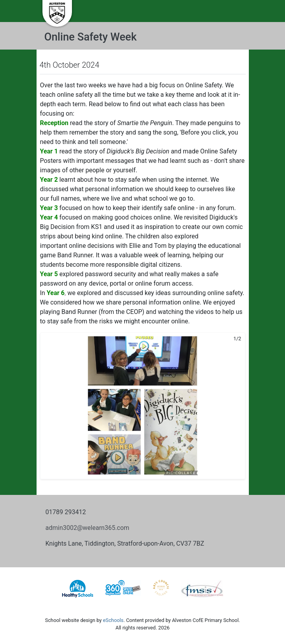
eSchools (113, 620)
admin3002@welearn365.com (87, 528)
